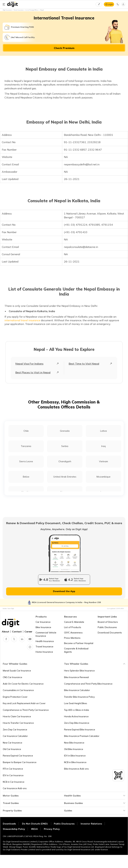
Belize (26, 477)
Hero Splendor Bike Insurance (79, 671)
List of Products (73, 627)
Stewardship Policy (14, 829)
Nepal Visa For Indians (29, 364)
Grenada (65, 431)
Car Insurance (43, 622)
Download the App (64, 591)
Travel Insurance (44, 647)
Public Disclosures (107, 627)
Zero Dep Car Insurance (15, 730)
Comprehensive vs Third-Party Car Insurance (26, 710)
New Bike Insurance (74, 743)
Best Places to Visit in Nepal (33, 372)
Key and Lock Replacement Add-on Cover (24, 703)
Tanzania (26, 446)
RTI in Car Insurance (13, 769)
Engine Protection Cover (15, 697)
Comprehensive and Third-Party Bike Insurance (88, 684)
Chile (26, 431)
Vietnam (103, 461)
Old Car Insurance (12, 749)
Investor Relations (91, 824)
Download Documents (110, 633)
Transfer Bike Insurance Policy (79, 697)
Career (28, 632)
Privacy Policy (52, 829)
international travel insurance (22, 320)
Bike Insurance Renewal (76, 677)
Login (110, 4)
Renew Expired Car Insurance (18, 756)
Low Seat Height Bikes (76, 703)
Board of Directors (108, 622)
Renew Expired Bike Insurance (80, 730)
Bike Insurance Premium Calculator (82, 736)
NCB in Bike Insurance (75, 762)
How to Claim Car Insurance (17, 716)
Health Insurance (45, 641)
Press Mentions (72, 638)
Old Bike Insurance (74, 749)
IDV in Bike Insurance (75, 756)
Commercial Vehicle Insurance (46, 634)
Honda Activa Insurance (76, 716)
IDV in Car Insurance (13, 775)
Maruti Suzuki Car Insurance (17, 671)
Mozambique (103, 477)
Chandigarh (65, 461)
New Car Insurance (13, 743)
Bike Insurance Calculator (77, 690)
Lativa (103, 431)
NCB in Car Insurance (14, 782)
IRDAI (34, 829)
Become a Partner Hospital (79, 643)
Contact (17, 632)
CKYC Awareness (73, 633)
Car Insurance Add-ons (15, 788)
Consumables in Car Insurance (18, 690)
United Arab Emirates (65, 477)
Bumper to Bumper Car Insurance (20, 762)
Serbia (65, 446)
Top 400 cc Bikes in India (77, 710)
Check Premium (64, 48)
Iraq (103, 446)
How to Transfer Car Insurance (18, 723)
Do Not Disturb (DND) (35, 824)
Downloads (9, 824)
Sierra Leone (26, 461)
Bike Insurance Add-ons (76, 769)
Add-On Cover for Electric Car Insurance (23, 684)
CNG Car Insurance (13, 677)
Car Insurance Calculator (15, 736)
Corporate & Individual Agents (76, 650)
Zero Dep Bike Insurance (77, 723)
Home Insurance (44, 652)
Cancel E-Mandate (74, 622)
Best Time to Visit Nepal (84, 364)
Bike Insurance (43, 627)
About (6, 632)
